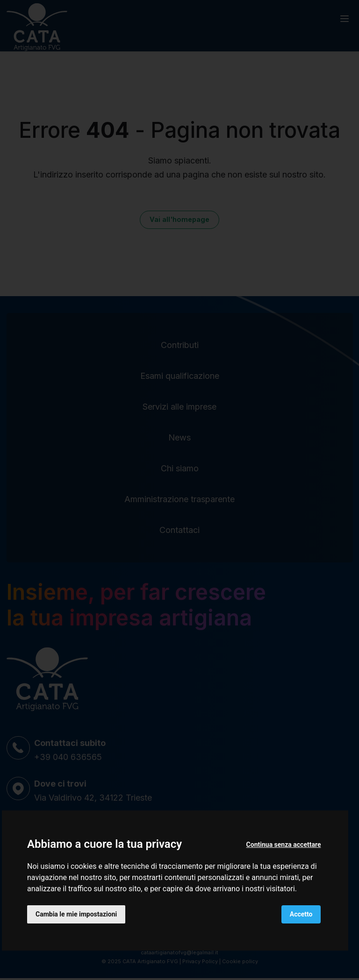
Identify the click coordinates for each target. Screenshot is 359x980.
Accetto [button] (301, 914)
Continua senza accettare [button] (284, 845)
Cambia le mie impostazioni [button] (76, 914)
